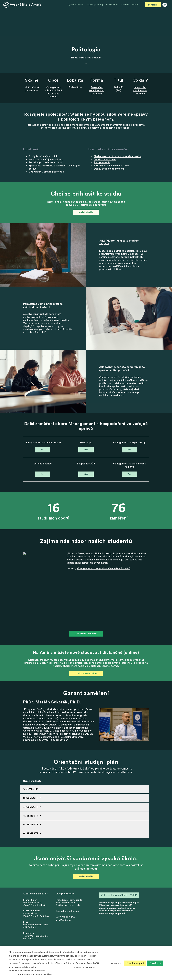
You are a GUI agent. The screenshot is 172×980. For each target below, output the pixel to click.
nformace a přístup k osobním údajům (119, 904)
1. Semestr (31, 791)
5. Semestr (31, 826)
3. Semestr (31, 808)
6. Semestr (31, 835)
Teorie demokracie (105, 160)
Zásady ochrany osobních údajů (116, 907)
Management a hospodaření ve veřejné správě (103, 569)
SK (165, 5)
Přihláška (153, 5)
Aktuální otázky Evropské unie (111, 166)
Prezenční (97, 88)
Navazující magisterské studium (140, 91)
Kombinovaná (97, 91)
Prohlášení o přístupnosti (112, 915)
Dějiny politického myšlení (109, 169)
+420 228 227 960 (65, 919)
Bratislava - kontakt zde (68, 907)
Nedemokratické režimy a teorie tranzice (118, 157)
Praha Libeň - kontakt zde (69, 902)
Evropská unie (102, 163)
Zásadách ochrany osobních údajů (55, 967)
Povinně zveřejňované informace (116, 913)
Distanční (97, 94)
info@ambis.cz (63, 922)
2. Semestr (31, 800)
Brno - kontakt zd (65, 904)
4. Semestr (31, 817)
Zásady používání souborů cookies (117, 910)
